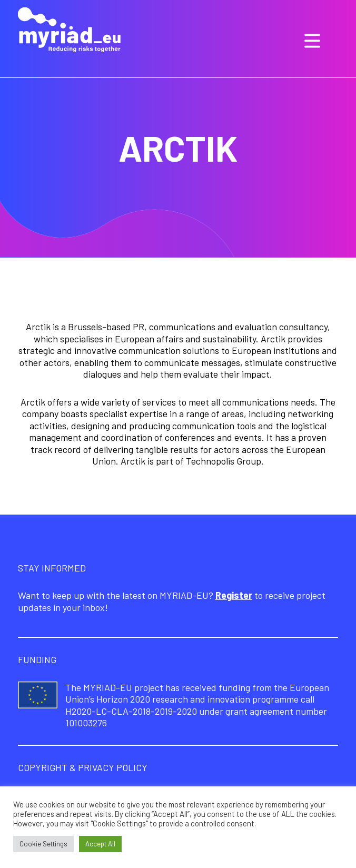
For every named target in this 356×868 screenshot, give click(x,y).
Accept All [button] (100, 844)
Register (234, 595)
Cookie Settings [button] (43, 844)
